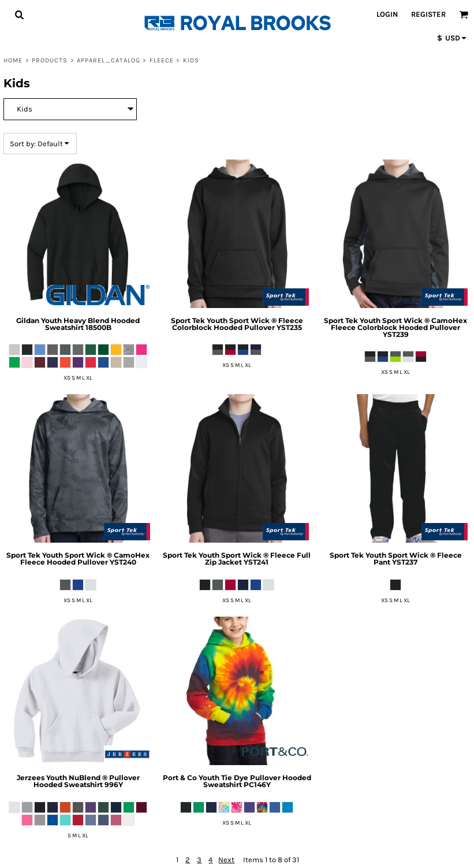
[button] (19, 14)
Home (13, 60)
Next (226, 860)
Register (428, 14)
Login (387, 14)
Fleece (162, 60)
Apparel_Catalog (109, 60)
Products (50, 60)
